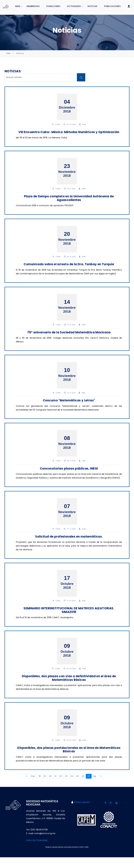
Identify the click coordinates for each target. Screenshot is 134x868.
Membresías (33, 6)
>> (104, 787)
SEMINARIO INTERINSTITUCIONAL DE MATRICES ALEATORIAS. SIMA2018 (67, 618)
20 (54, 787)
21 (59, 787)
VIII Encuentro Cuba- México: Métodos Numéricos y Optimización (67, 131)
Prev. (37, 787)
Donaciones (53, 6)
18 (43, 787)
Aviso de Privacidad (37, 851)
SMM (17, 6)
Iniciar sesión (82, 813)
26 (86, 787)
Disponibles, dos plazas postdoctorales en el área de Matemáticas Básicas (67, 760)
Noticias (93, 6)
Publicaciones (112, 6)
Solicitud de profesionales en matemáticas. (67, 544)
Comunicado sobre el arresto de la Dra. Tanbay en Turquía (67, 267)
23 (70, 787)
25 (81, 787)
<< (30, 787)
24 (75, 787)
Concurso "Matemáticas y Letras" (67, 404)
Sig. (98, 787)
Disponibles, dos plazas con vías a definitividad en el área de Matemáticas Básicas (67, 686)
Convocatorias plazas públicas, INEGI (67, 474)
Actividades (74, 6)
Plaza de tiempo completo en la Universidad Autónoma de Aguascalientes (67, 199)
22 (64, 787)
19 (48, 787)
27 (93, 787)
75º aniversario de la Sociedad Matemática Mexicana (67, 337)
